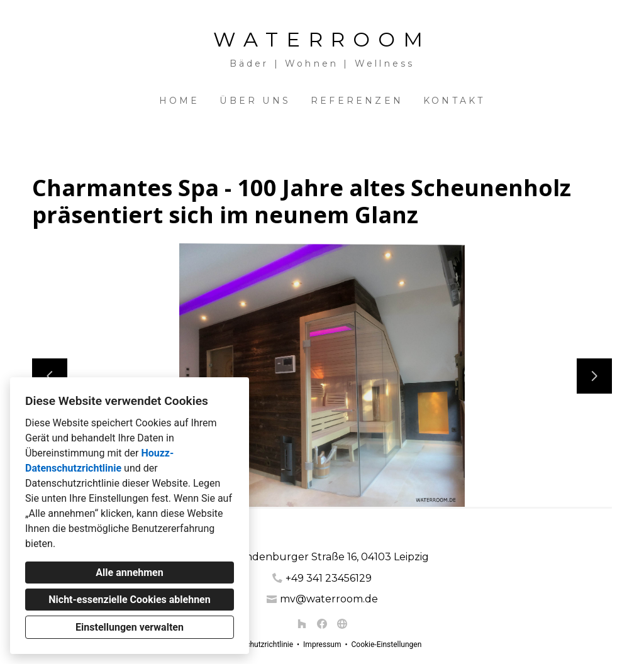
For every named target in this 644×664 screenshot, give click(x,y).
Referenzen (357, 101)
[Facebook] (322, 624)
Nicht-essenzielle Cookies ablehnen (129, 600)
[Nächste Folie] (594, 376)
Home (180, 101)
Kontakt (454, 101)
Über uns (255, 101)
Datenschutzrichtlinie (258, 645)
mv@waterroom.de (329, 599)
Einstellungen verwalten (130, 627)
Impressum (322, 645)
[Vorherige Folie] (50, 376)
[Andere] (342, 624)
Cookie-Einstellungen (386, 645)
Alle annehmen (129, 573)
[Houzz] (302, 624)
